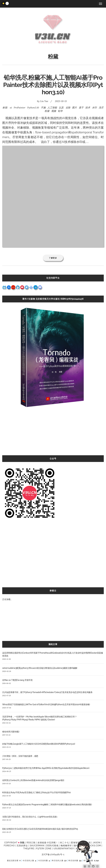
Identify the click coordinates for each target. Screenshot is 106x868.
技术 (88, 107)
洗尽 (101, 107)
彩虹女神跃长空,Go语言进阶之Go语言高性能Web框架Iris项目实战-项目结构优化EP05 (40, 829)
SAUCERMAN (37, 846)
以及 (61, 107)
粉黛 (47, 111)
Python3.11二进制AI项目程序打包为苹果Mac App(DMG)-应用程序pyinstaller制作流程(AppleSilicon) (46, 768)
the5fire (29, 849)
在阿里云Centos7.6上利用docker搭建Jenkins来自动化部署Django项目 (33, 780)
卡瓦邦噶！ (52, 843)
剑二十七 (65, 843)
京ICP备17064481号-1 (53, 854)
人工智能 (52, 107)
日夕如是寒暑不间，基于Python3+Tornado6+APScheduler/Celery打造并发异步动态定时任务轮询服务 (47, 692)
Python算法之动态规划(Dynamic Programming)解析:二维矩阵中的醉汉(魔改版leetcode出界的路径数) (47, 805)
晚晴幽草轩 (66, 846)
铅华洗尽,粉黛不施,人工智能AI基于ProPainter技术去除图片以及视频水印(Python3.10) (53, 85)
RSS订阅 (31, 843)
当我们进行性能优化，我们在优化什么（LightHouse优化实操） (30, 817)
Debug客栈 (52, 846)
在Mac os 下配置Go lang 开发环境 (17, 680)
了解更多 (53, 258)
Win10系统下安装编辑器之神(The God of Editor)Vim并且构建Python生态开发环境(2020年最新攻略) (46, 704)
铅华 (60, 111)
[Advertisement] (53, 434)
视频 (54, 111)
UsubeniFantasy (64, 849)
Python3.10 (33, 107)
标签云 (53, 591)
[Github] (93, 866)
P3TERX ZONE (44, 849)
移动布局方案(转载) (11, 732)
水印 (94, 107)
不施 (43, 107)
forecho (9, 846)
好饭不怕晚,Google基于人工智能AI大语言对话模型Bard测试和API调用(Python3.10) (39, 744)
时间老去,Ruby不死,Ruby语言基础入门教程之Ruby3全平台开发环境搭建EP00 (36, 792)
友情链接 (42, 843)
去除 (68, 107)
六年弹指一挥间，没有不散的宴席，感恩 (20, 756)
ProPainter (19, 107)
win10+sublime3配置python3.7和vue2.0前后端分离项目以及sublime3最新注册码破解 (40, 668)
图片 (74, 107)
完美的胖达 (22, 846)
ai (11, 107)
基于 (81, 107)
